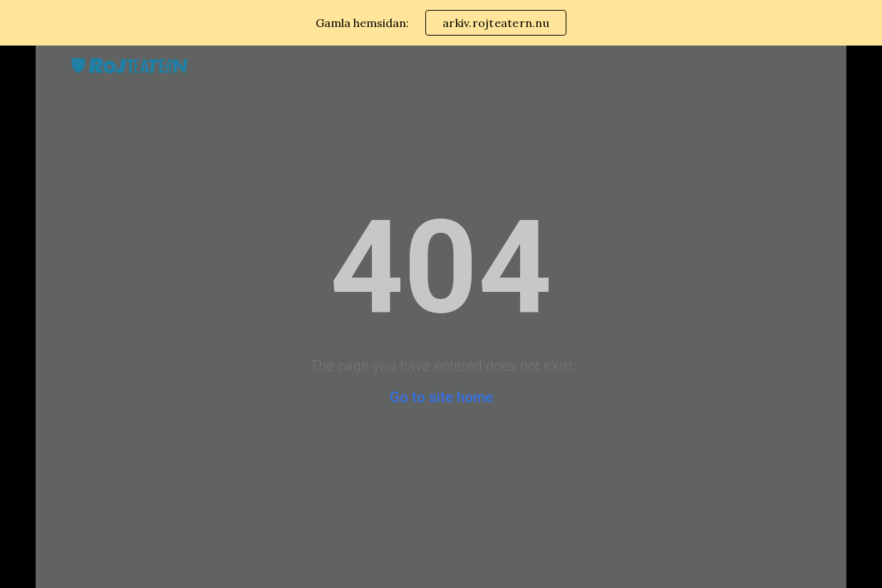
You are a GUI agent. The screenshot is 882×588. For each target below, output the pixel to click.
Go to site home (441, 397)
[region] (441, 23)
